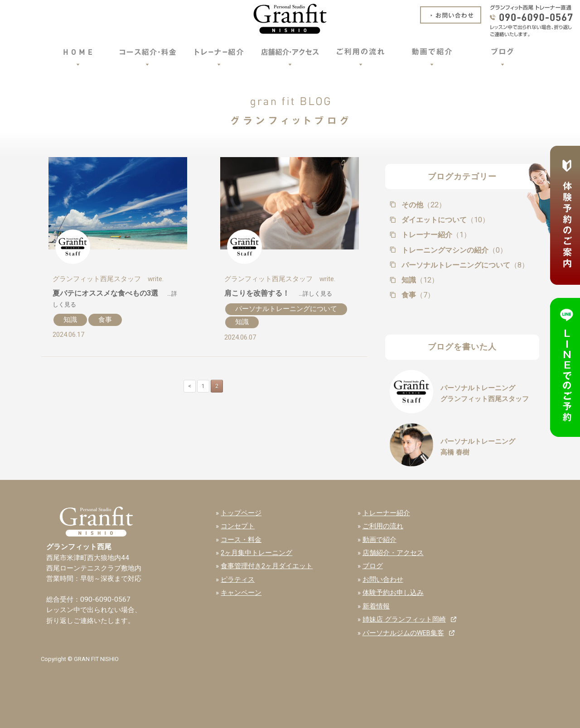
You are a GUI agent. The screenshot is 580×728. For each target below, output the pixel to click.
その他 (423, 205)
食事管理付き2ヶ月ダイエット (267, 566)
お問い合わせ (383, 580)
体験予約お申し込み (393, 593)
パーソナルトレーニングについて (286, 309)
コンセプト (238, 526)
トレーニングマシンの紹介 (453, 250)
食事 (105, 320)
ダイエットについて (445, 220)
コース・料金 (241, 540)
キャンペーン (241, 593)
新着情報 (376, 606)
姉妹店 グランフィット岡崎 (404, 619)
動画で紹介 (379, 540)
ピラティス (238, 580)
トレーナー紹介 (435, 235)
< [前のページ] (190, 386)
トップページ (241, 513)
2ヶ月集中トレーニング (256, 553)
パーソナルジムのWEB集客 (403, 633)
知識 (70, 320)
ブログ (373, 566)
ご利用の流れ (383, 526)
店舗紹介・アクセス (393, 553)
